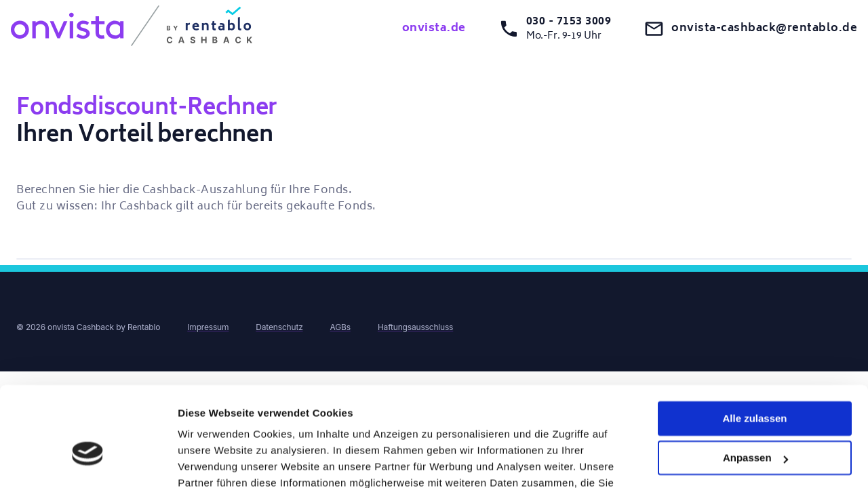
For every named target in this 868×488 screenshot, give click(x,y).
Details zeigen (212, 461)
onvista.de (434, 28)
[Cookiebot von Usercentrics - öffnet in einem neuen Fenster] (88, 462)
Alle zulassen (754, 343)
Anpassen (755, 383)
